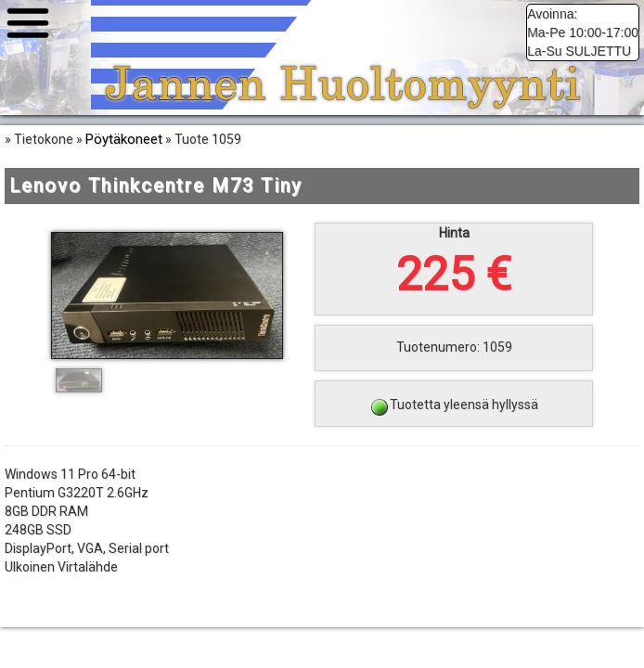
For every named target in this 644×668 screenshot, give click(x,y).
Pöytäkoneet (124, 139)
